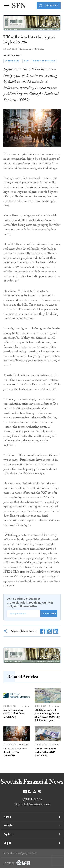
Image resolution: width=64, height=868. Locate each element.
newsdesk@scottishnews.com (34, 805)
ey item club (12, 61)
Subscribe (49, 613)
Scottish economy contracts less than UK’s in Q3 (14, 714)
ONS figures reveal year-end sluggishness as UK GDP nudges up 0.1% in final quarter (47, 715)
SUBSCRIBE (49, 5)
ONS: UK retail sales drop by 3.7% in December (15, 752)
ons (26, 61)
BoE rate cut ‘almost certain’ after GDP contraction (46, 752)
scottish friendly (44, 61)
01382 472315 (34, 799)
